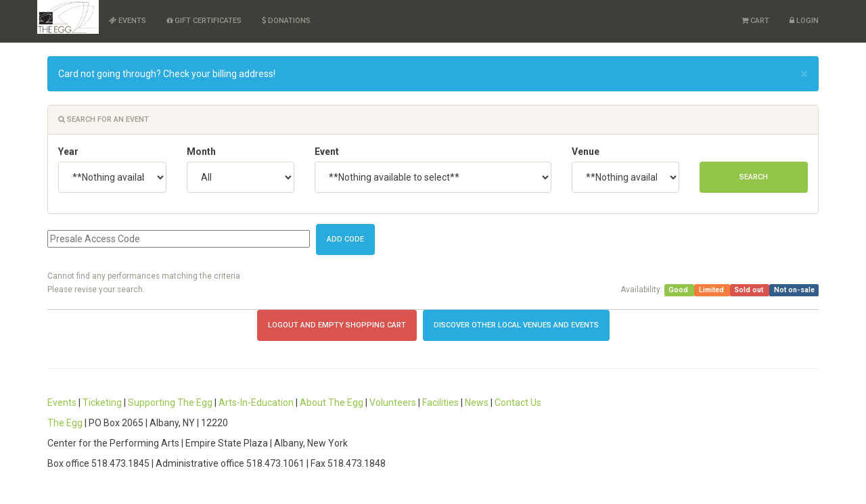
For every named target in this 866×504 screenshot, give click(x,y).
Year (68, 152)
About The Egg (332, 403)
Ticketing (102, 403)
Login (804, 21)
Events (128, 21)
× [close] (804, 74)
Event (327, 152)
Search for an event (104, 119)
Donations (286, 21)
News (477, 403)
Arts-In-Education (256, 403)
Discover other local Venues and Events (516, 325)
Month (201, 152)
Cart (755, 21)
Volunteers (393, 403)
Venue (586, 152)
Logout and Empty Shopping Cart (337, 325)
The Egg (65, 423)
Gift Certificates (204, 21)
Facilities (440, 403)
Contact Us (518, 403)
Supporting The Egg (170, 403)
